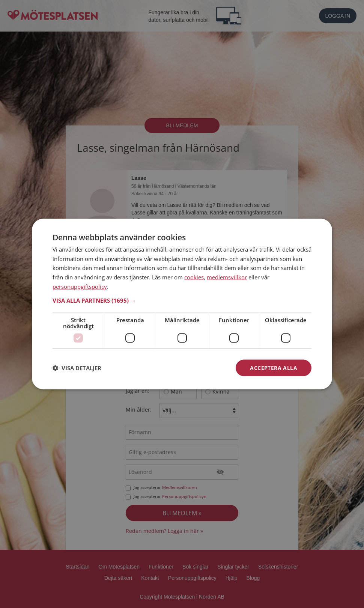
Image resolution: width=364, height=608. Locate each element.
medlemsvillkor (227, 277)
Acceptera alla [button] (274, 367)
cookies (194, 277)
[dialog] (182, 304)
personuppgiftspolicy (80, 286)
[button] (182, 300)
